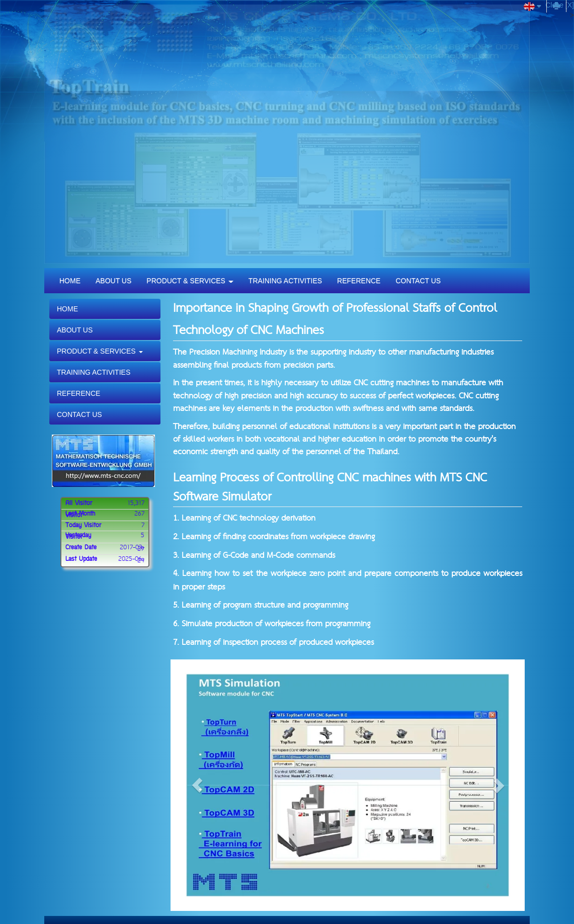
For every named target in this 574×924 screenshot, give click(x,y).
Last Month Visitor (80, 515)
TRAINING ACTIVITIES (285, 281)
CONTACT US (418, 281)
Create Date (81, 548)
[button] (197, 785)
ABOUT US (113, 281)
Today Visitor (83, 526)
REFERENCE (359, 281)
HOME (70, 281)
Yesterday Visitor (78, 536)
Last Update (81, 559)
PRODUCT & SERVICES (190, 281)
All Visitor (79, 503)
